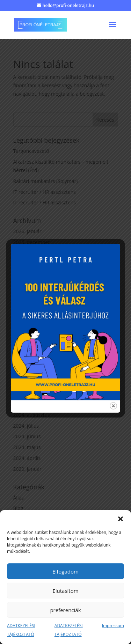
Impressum (113, 626)
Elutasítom (65, 591)
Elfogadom (65, 571)
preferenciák (65, 610)
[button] (121, 519)
